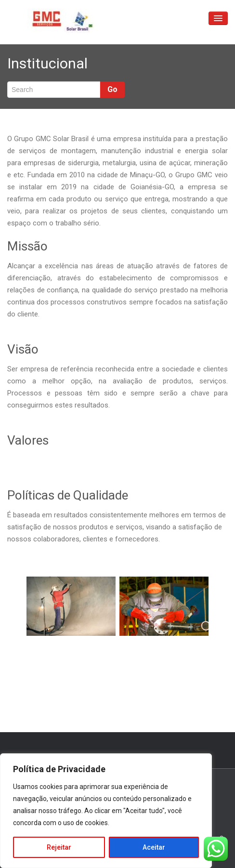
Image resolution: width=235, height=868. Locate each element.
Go (112, 89)
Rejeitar (59, 847)
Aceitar (154, 847)
